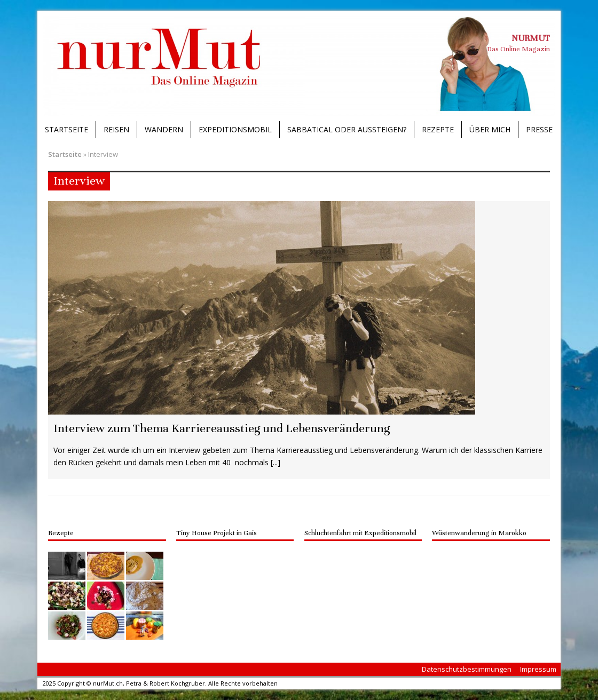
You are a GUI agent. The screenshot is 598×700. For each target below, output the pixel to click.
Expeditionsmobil (235, 129)
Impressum (538, 669)
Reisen (116, 129)
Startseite (66, 129)
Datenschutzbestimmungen (467, 669)
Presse (539, 129)
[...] (276, 462)
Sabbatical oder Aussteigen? (347, 129)
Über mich (490, 129)
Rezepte (438, 129)
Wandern (164, 129)
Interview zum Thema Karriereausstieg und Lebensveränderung (222, 428)
